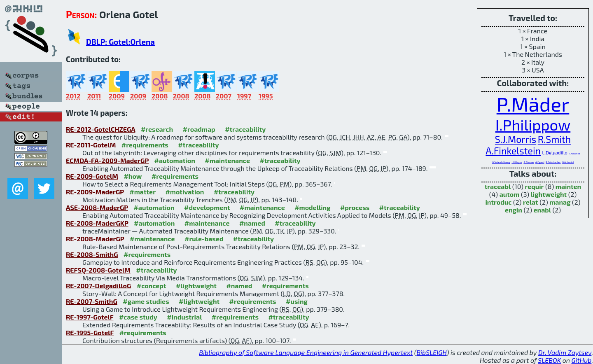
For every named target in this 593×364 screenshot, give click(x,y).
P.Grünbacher (553, 162)
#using (297, 301)
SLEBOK (549, 360)
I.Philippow (533, 125)
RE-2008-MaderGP (95, 239)
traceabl (498, 186)
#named (252, 223)
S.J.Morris (516, 139)
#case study (138, 317)
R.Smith (554, 139)
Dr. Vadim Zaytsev (565, 352)
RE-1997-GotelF (90, 317)
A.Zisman (529, 162)
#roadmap (199, 129)
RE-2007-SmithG (92, 301)
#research (157, 129)
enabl (543, 210)
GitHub (582, 360)
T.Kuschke (575, 153)
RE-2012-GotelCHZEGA (100, 129)
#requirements (145, 145)
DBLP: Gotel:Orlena (120, 42)
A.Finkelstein (513, 151)
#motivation (184, 192)
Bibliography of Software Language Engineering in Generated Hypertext (306, 352)
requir (534, 186)
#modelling (312, 207)
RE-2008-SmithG (92, 254)
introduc (498, 202)
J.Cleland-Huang (501, 162)
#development (207, 207)
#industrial (184, 317)
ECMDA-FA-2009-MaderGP (107, 160)
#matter (142, 192)
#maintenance (227, 160)
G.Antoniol (568, 162)
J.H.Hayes (517, 162)
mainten (568, 186)
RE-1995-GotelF (90, 332)
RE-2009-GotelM (92, 176)
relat (531, 202)
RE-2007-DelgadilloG (98, 286)
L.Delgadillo (555, 152)
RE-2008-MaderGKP (97, 223)
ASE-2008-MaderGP (97, 207)
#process (355, 207)
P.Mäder (533, 104)
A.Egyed (540, 162)
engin (514, 210)
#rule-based (204, 239)
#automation (175, 160)
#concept (152, 286)
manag (560, 202)
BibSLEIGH (431, 352)
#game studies (146, 301)
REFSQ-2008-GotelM (98, 270)
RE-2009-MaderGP (95, 192)
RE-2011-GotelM (91, 145)
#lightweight (196, 286)
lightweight (549, 194)
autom (510, 194)
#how (133, 176)
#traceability (245, 129)
